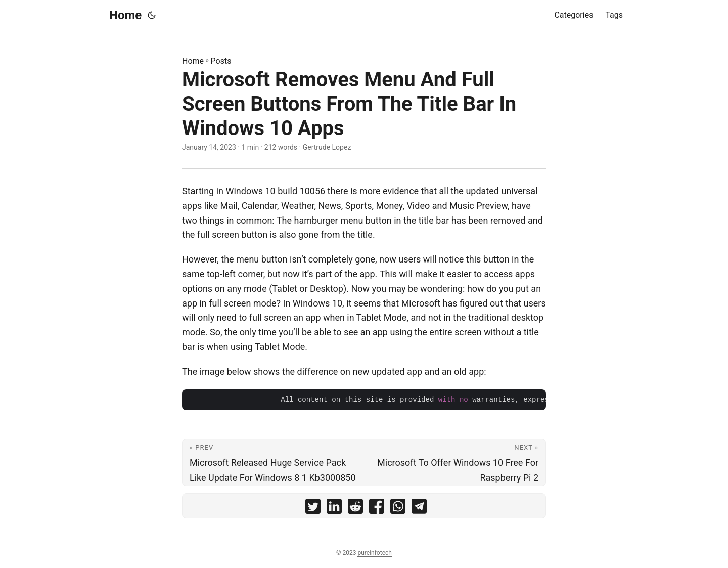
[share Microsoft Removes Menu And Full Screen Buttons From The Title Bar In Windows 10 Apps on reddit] (355, 509)
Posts (221, 61)
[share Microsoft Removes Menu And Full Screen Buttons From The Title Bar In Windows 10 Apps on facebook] (377, 509)
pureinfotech (374, 553)
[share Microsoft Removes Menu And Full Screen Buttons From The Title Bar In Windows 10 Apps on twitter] (313, 509)
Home (125, 15)
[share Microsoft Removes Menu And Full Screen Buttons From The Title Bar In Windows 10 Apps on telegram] (419, 509)
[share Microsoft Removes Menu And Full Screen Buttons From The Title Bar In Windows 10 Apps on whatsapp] (398, 509)
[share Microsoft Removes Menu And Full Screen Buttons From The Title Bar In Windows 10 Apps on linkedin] (334, 509)
